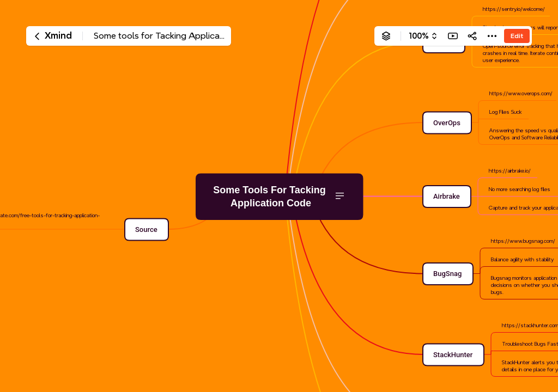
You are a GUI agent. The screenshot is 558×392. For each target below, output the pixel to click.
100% (419, 36)
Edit (517, 36)
